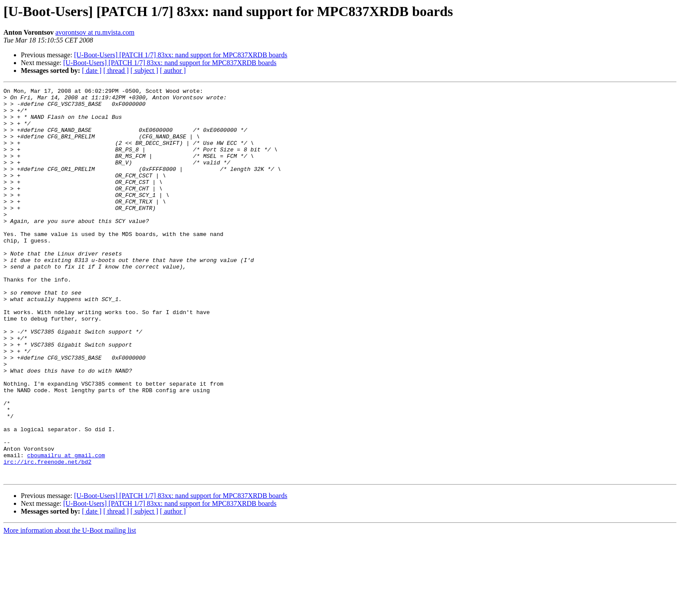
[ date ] (92, 70)
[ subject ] (144, 70)
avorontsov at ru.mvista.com (95, 32)
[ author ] (173, 70)
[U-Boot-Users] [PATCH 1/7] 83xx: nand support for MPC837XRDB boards (181, 55)
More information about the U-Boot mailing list (70, 608)
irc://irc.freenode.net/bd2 (47, 537)
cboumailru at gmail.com (66, 529)
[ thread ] (116, 70)
